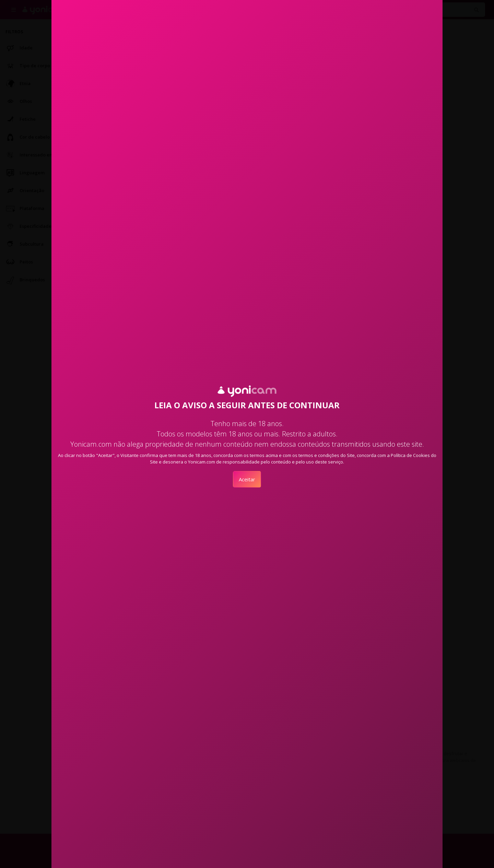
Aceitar (247, 479)
